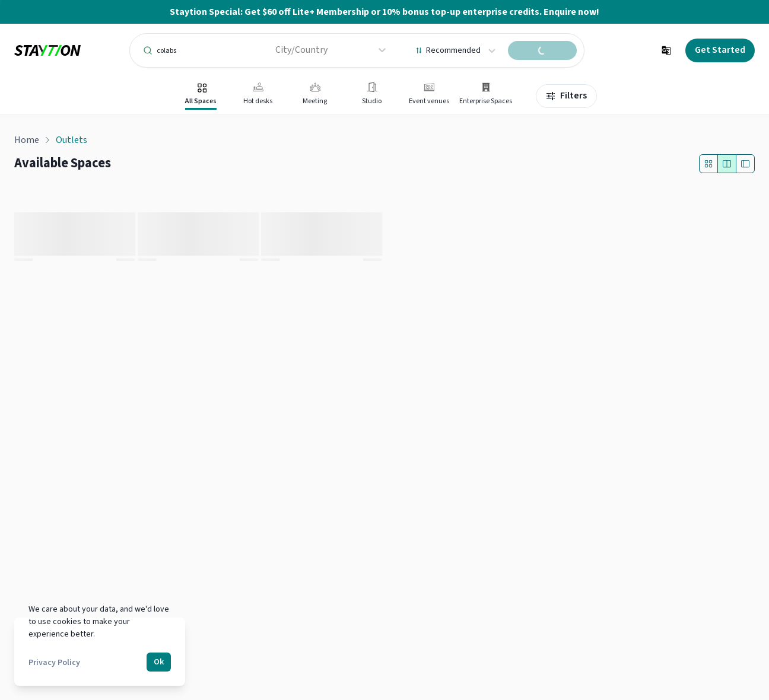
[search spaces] (542, 50)
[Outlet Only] (708, 164)
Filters (566, 96)
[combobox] (276, 50)
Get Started (720, 50)
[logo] (47, 51)
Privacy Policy (54, 663)
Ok (159, 662)
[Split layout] (727, 164)
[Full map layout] (745, 164)
